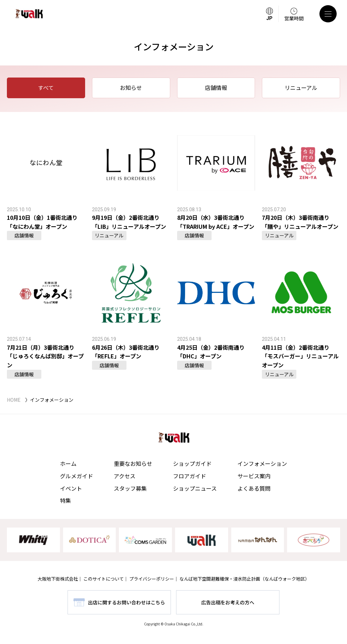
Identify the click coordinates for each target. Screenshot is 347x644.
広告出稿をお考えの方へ (228, 602)
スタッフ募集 (130, 488)
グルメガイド (76, 476)
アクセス (125, 476)
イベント (71, 488)
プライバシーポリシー (152, 579)
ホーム (68, 463)
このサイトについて (104, 579)
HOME (14, 400)
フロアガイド (190, 476)
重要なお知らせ (133, 463)
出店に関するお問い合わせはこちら (126, 602)
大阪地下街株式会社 (58, 579)
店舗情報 (216, 88)
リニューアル (301, 88)
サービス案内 (254, 476)
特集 (65, 500)
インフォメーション (262, 463)
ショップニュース (195, 488)
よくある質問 (254, 488)
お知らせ (131, 88)
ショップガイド (192, 463)
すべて (46, 88)
